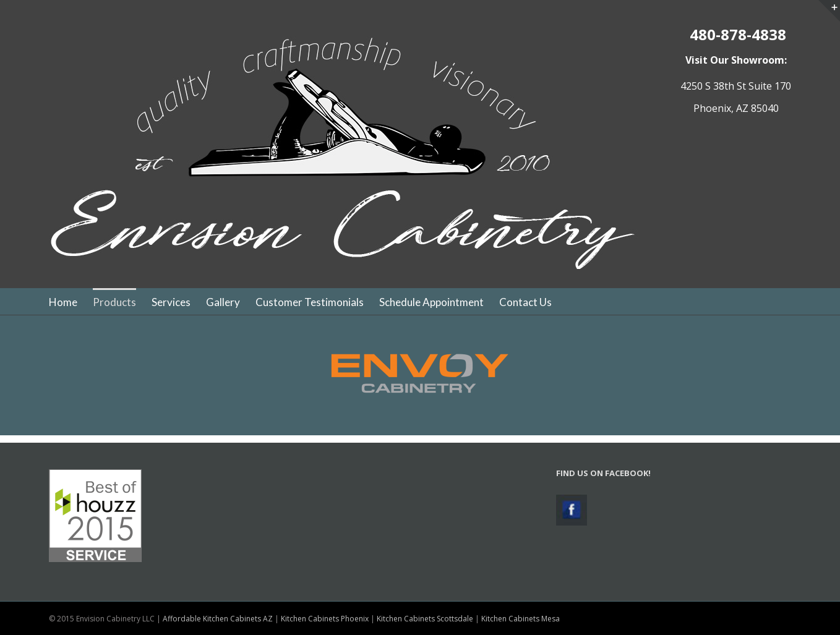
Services (171, 302)
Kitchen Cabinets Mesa (521, 619)
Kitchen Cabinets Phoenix (325, 619)
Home (63, 302)
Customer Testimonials (310, 302)
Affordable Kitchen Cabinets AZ (218, 619)
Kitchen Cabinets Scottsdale (425, 619)
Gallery (223, 302)
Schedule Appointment (431, 302)
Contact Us (525, 302)
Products (114, 302)
